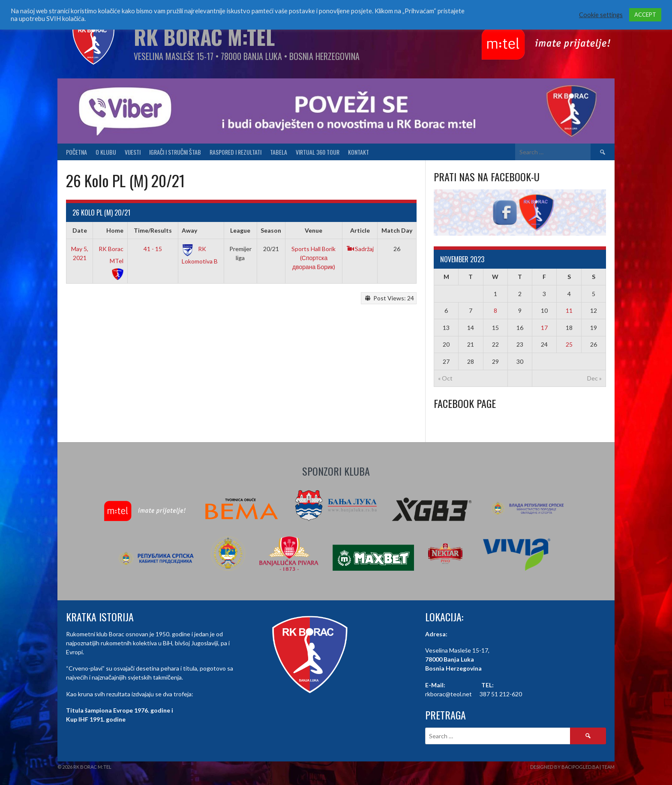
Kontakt (358, 152)
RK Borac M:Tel (204, 37)
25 (569, 344)
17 (544, 328)
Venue (313, 230)
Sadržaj (360, 249)
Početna (76, 152)
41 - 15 (153, 249)
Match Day (397, 230)
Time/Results (153, 230)
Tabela (279, 152)
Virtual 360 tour (318, 152)
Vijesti (133, 152)
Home (115, 230)
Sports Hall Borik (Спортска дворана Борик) (313, 258)
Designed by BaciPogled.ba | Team (572, 767)
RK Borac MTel (111, 261)
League (240, 230)
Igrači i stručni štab (175, 152)
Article (360, 230)
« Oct (445, 378)
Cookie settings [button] (601, 15)
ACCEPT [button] (645, 15)
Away (189, 230)
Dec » (594, 378)
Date (80, 230)
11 (569, 310)
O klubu (106, 152)
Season (271, 230)
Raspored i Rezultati (235, 152)
